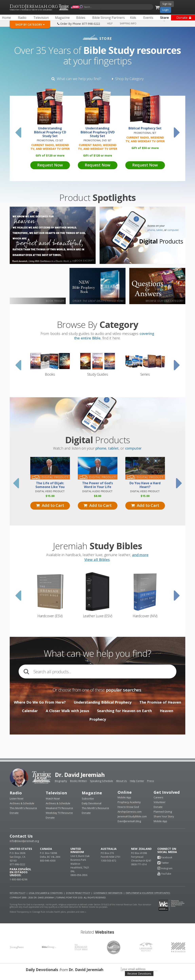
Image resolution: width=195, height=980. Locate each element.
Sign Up (167, 4)
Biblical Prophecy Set (145, 128)
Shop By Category (30, 24)
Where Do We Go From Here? (40, 702)
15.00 (50, 496)
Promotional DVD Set (98, 140)
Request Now (50, 165)
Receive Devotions (139, 974)
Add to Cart (50, 505)
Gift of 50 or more (145, 148)
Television (56, 793)
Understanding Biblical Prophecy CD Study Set (50, 132)
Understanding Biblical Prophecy (103, 702)
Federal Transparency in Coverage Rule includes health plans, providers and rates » (48, 912)
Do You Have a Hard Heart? (145, 485)
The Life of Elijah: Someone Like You (50, 485)
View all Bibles (97, 560)
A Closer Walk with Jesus (67, 711)
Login (166, 10)
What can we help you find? (76, 79)
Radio (16, 793)
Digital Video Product (50, 491)
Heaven (166, 711)
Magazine (92, 793)
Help (110, 23)
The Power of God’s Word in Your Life (97, 485)
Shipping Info (128, 23)
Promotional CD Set (50, 140)
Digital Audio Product (97, 491)
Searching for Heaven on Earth (124, 711)
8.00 (97, 496)
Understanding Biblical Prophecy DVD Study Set (98, 132)
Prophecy (98, 719)
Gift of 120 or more (50, 155)
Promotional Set (145, 133)
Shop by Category (128, 79)
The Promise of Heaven (160, 702)
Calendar (30, 711)
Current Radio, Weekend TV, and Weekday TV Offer (50, 147)
